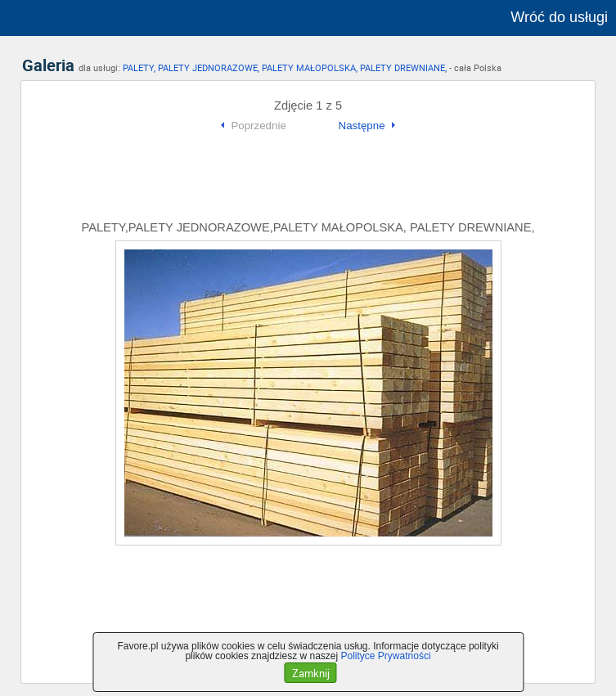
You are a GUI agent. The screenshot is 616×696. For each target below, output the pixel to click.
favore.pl (113, 18)
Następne (362, 126)
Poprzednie (258, 126)
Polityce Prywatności (386, 656)
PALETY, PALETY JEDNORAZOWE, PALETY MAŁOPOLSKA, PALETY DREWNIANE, (285, 67)
